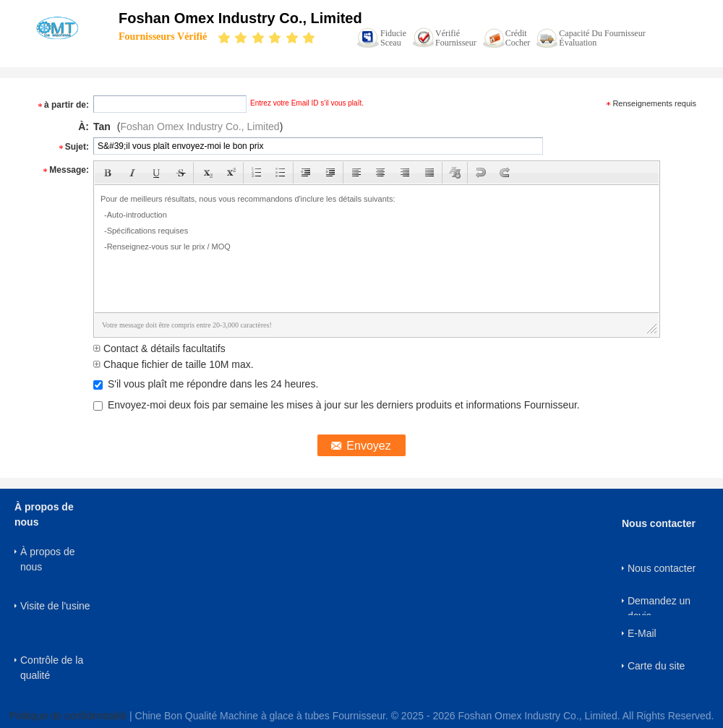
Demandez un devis (659, 605)
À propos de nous (48, 559)
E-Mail (642, 633)
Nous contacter (662, 568)
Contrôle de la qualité (52, 668)
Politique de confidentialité (68, 716)
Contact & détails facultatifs (159, 348)
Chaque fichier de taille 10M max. (174, 364)
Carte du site (656, 666)
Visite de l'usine (55, 606)
